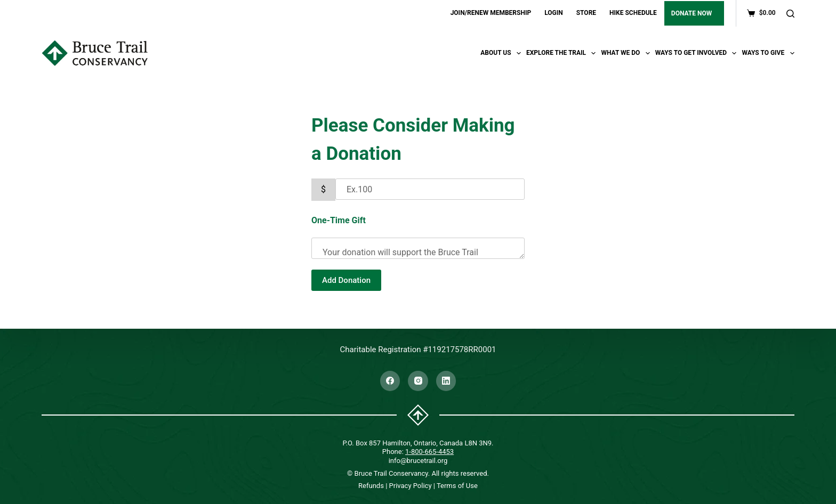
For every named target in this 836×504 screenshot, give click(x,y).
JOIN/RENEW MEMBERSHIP (491, 13)
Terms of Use (457, 486)
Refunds (371, 486)
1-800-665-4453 (429, 452)
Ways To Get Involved (697, 53)
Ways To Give (768, 53)
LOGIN (554, 13)
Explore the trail (562, 53)
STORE (586, 13)
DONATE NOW (692, 13)
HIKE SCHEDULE (633, 13)
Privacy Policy (411, 486)
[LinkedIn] (446, 381)
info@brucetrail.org (418, 461)
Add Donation (346, 280)
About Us (502, 53)
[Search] (790, 14)
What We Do (626, 53)
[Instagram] (418, 381)
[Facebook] (390, 381)
